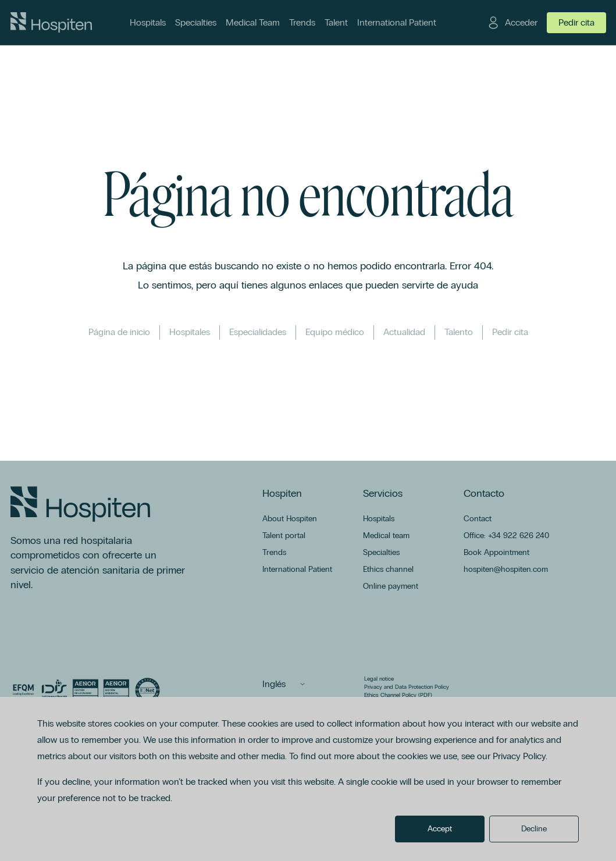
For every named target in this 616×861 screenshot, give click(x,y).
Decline (534, 829)
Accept (440, 829)
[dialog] (308, 779)
